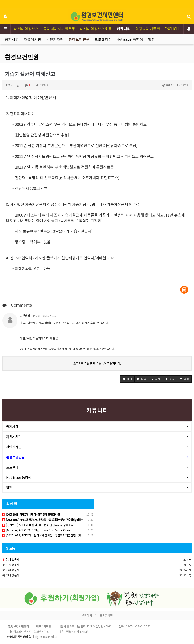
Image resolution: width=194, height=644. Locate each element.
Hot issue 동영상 (130, 39)
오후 (57, 637)
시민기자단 (55, 39)
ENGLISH (172, 29)
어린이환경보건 (26, 29)
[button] (127, 379)
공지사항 (12, 39)
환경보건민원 (79, 39)
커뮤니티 (124, 29)
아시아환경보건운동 (96, 29)
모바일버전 (106, 615)
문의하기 (87, 615)
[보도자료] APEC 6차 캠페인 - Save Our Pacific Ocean (37, 530)
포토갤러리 (103, 39)
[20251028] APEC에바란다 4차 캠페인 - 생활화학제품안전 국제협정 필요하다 (50, 535)
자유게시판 (32, 39)
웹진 (151, 39)
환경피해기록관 (148, 29)
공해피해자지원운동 (59, 29)
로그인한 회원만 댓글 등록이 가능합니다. (97, 363)
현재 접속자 (12, 559)
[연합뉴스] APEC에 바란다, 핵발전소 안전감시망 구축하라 (38, 525)
